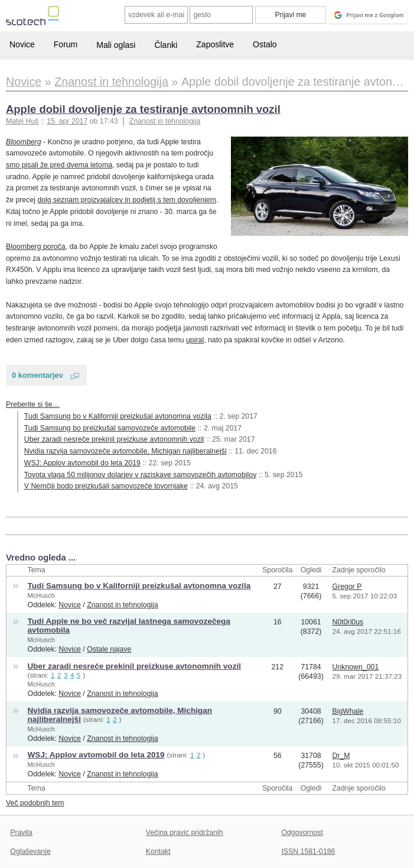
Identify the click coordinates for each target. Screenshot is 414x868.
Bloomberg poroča (36, 247)
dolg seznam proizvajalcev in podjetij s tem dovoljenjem (127, 200)
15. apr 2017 (67, 121)
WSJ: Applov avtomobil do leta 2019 (82, 463)
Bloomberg (24, 142)
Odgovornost (302, 833)
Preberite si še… (33, 404)
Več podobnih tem (35, 803)
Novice (22, 44)
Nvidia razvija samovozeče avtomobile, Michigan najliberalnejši (125, 451)
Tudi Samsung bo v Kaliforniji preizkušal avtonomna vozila (118, 416)
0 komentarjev (38, 375)
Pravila (21, 833)
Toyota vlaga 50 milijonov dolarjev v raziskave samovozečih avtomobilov (141, 475)
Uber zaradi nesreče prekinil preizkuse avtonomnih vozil (114, 439)
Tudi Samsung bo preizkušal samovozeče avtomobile (110, 428)
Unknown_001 (356, 667)
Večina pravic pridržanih (185, 833)
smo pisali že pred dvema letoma (59, 165)
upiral (195, 340)
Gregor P (347, 587)
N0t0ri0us (348, 622)
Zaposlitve (215, 44)
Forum (66, 44)
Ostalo (265, 44)
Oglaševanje (30, 851)
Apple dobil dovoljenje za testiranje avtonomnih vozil (143, 109)
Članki (166, 45)
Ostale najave (109, 649)
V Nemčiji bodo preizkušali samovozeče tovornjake (106, 486)
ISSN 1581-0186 (308, 851)
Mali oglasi (116, 45)
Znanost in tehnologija (165, 121)
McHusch (41, 595)
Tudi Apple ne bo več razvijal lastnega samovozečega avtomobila (129, 626)
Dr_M (341, 756)
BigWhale (348, 711)
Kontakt (158, 851)
